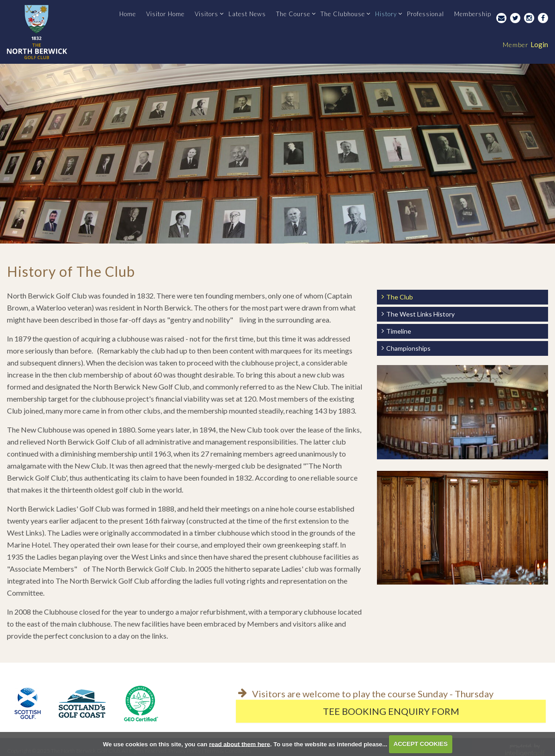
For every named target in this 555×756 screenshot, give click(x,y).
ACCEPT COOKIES (421, 744)
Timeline (399, 331)
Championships (408, 348)
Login (525, 44)
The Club (400, 297)
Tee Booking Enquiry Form (391, 711)
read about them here (240, 744)
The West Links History (420, 314)
